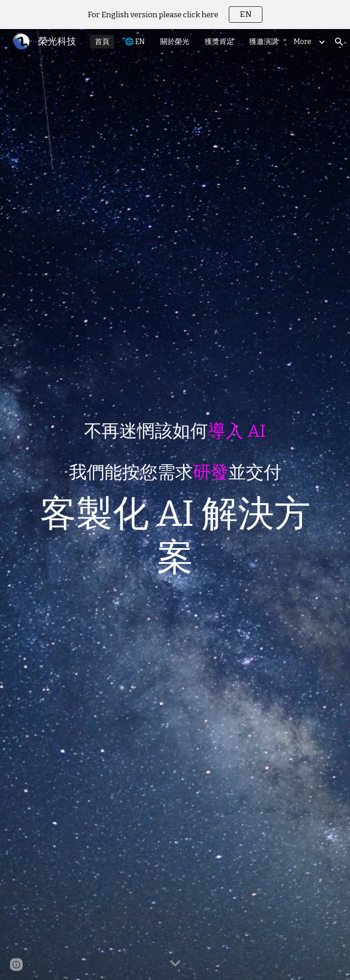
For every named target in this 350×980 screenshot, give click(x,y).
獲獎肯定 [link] (219, 42)
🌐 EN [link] (135, 42)
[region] (175, 15)
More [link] (303, 42)
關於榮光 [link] (175, 42)
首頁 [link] (102, 42)
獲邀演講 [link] (264, 42)
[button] (339, 42)
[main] (175, 505)
